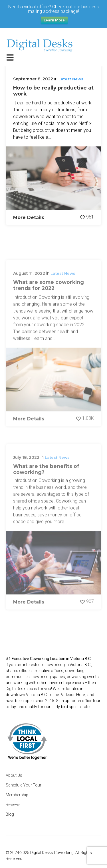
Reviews (13, 805)
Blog (10, 814)
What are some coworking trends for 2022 (49, 305)
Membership (17, 795)
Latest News (71, 79)
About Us (14, 775)
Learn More (54, 20)
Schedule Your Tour (24, 785)
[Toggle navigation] (11, 57)
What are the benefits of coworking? (46, 489)
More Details (29, 218)
